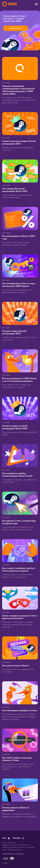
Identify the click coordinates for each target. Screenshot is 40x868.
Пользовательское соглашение (13, 854)
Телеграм (17, 838)
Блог (4, 838)
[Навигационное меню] (36, 4)
